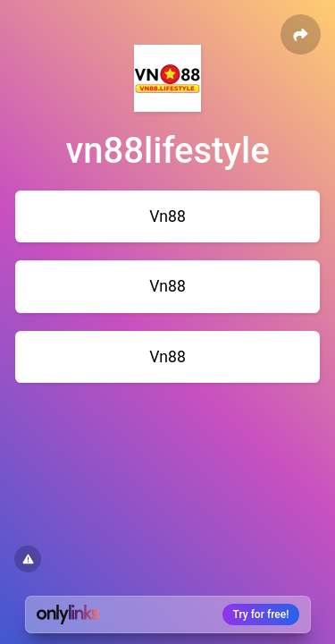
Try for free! (261, 614)
